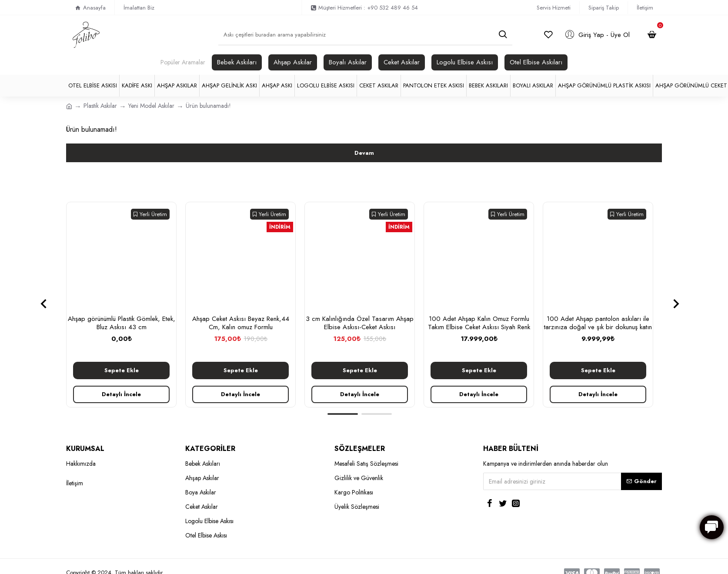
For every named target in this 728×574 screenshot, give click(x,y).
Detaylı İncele (121, 394)
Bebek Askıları (237, 62)
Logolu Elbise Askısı (465, 62)
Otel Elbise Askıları (536, 62)
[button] (43, 303)
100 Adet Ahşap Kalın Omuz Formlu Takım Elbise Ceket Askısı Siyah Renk (479, 323)
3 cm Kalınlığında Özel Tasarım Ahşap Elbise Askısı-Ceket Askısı (360, 323)
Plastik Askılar (100, 106)
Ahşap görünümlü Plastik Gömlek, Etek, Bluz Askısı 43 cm (122, 323)
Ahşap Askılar (293, 62)
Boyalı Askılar (348, 62)
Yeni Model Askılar (151, 106)
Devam (364, 153)
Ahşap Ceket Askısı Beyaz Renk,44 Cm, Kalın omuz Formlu (241, 323)
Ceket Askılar (402, 62)
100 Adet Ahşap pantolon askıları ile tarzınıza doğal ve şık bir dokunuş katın (598, 323)
